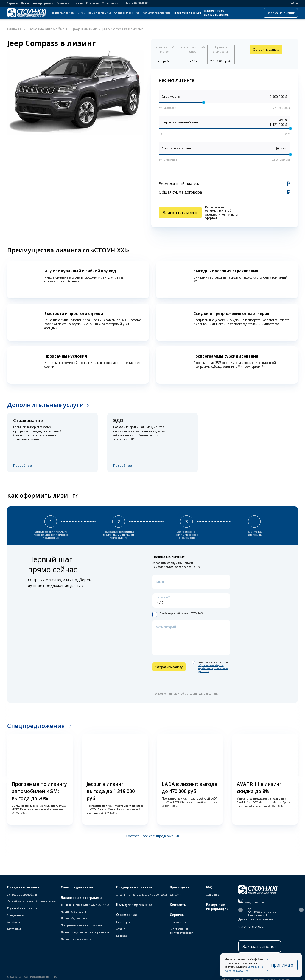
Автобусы (14, 922)
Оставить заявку (266, 49)
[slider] (204, 103)
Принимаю (285, 967)
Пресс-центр (181, 887)
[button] (5, 777)
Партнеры (123, 922)
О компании (110, 3)
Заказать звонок (216, 15)
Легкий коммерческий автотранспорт (32, 901)
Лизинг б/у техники (74, 918)
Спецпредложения (127, 13)
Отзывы (78, 3)
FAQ (209, 887)
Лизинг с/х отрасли (73, 912)
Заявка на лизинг (281, 13)
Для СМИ (176, 895)
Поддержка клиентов (134, 887)
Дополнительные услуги (45, 405)
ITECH (55, 974)
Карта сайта (129, 978)
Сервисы (13, 3)
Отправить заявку (169, 664)
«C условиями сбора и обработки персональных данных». (213, 665)
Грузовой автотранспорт (23, 908)
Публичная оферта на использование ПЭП (162, 978)
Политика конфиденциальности (102, 978)
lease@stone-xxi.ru (187, 13)
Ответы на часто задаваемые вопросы (142, 895)
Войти (292, 3)
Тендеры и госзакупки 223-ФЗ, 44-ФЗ (85, 905)
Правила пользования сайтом (64, 978)
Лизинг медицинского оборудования (85, 932)
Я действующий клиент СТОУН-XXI (178, 611)
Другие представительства (256, 919)
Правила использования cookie (26, 978)
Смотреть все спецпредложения (153, 833)
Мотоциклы (15, 929)
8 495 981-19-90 (214, 11)
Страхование (178, 922)
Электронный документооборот (181, 931)
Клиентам (63, 3)
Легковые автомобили (22, 895)
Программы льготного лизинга (81, 925)
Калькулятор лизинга (157, 13)
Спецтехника (16, 915)
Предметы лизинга (62, 13)
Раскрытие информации (217, 907)
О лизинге (213, 895)
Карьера (122, 936)
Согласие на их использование (253, 971)
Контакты (93, 3)
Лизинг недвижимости (76, 939)
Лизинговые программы (37, 3)
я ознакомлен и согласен (210, 664)
